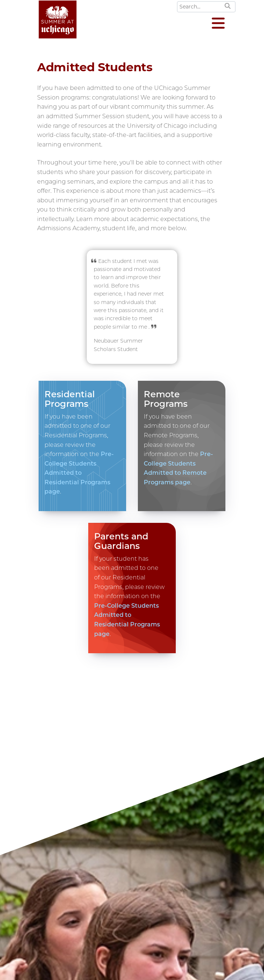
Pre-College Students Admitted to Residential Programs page (79, 473)
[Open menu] (218, 24)
